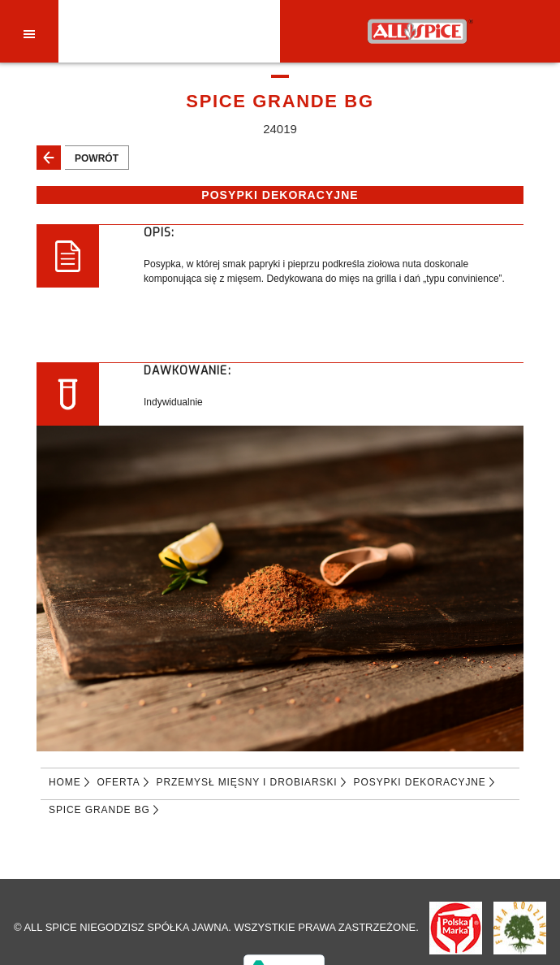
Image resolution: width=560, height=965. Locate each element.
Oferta (119, 782)
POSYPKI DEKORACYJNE (420, 782)
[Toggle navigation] (29, 33)
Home (65, 782)
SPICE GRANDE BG (99, 810)
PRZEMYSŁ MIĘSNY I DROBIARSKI (247, 782)
